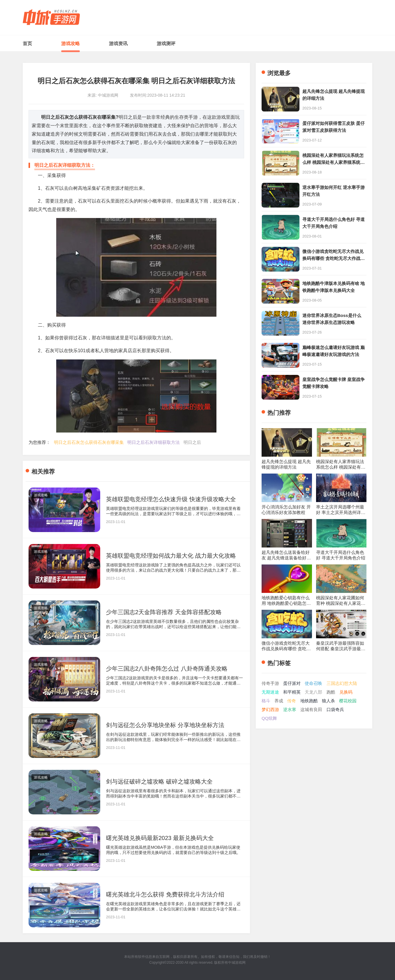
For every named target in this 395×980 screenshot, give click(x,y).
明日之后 (192, 442)
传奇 (292, 701)
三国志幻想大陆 (342, 683)
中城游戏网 (237, 963)
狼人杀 (328, 701)
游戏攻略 (70, 44)
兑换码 (346, 692)
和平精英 (292, 692)
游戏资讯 (118, 44)
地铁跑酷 (309, 701)
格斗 (266, 701)
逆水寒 (290, 709)
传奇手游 (270, 683)
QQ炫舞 (269, 718)
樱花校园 (348, 701)
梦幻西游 (270, 709)
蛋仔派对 (292, 683)
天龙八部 (313, 692)
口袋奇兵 (335, 709)
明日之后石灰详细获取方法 (154, 442)
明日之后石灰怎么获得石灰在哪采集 (89, 442)
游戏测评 (166, 44)
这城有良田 (311, 709)
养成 (279, 701)
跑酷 (331, 692)
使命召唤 (313, 683)
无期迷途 (270, 692)
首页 (27, 44)
